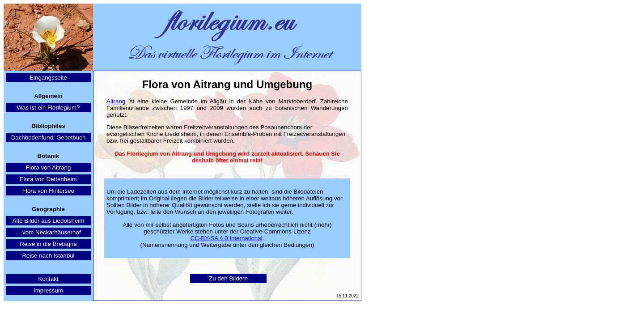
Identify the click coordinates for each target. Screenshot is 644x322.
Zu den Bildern (228, 278)
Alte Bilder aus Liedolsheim (49, 221)
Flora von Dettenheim (48, 179)
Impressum (48, 290)
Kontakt (48, 279)
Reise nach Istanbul (48, 256)
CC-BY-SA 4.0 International (227, 238)
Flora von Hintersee (48, 191)
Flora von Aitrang (49, 167)
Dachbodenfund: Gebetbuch (49, 138)
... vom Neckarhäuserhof (48, 232)
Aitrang (116, 101)
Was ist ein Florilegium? (49, 108)
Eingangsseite (48, 78)
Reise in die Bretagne (48, 244)
